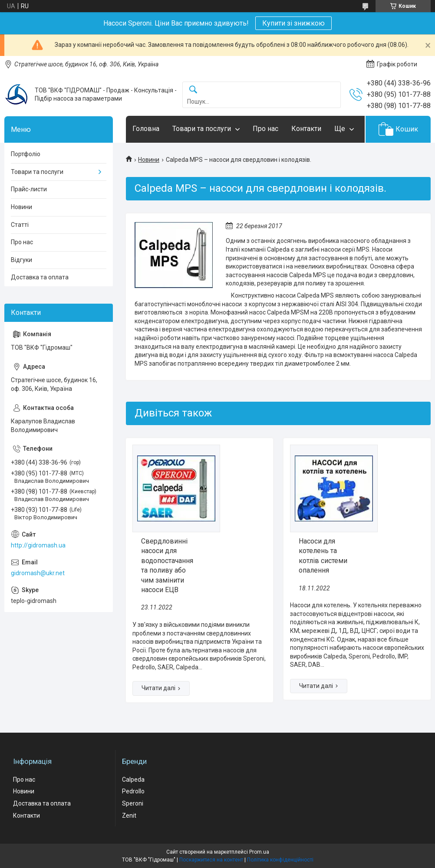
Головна (146, 129)
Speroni (133, 803)
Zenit (129, 816)
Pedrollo (133, 791)
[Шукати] (193, 90)
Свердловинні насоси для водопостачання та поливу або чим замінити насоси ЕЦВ (167, 565)
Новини (149, 160)
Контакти (306, 129)
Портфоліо (26, 154)
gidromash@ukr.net (38, 573)
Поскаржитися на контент (211, 860)
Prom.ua (259, 852)
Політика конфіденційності (280, 860)
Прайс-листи (29, 189)
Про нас (265, 129)
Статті (20, 225)
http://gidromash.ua (38, 545)
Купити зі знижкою (293, 23)
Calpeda (133, 780)
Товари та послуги (202, 129)
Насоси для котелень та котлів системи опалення (323, 556)
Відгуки (21, 260)
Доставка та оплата (40, 277)
